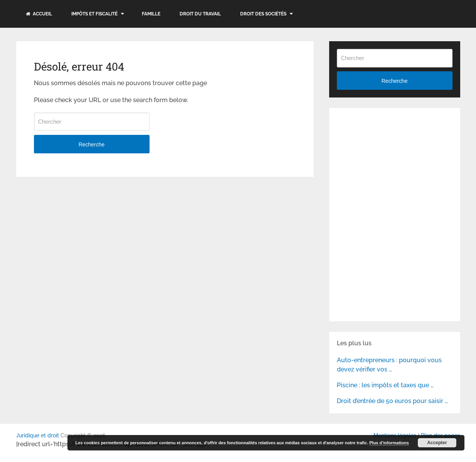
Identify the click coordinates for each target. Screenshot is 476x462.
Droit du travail (200, 14)
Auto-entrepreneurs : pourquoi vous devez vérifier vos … (389, 365)
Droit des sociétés (263, 14)
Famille (151, 14)
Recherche (92, 144)
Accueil (39, 14)
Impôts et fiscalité (94, 14)
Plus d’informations (389, 443)
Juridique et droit (38, 435)
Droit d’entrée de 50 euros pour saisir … (392, 401)
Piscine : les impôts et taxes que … (385, 385)
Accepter (437, 443)
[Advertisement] (395, 164)
